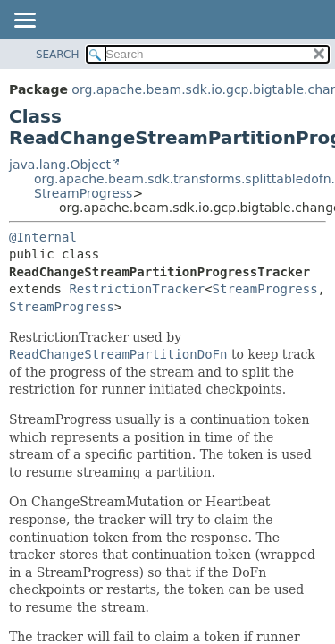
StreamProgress (83, 193)
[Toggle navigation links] (24, 21)
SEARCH (58, 55)
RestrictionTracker (137, 289)
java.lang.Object (60, 165)
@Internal (43, 237)
